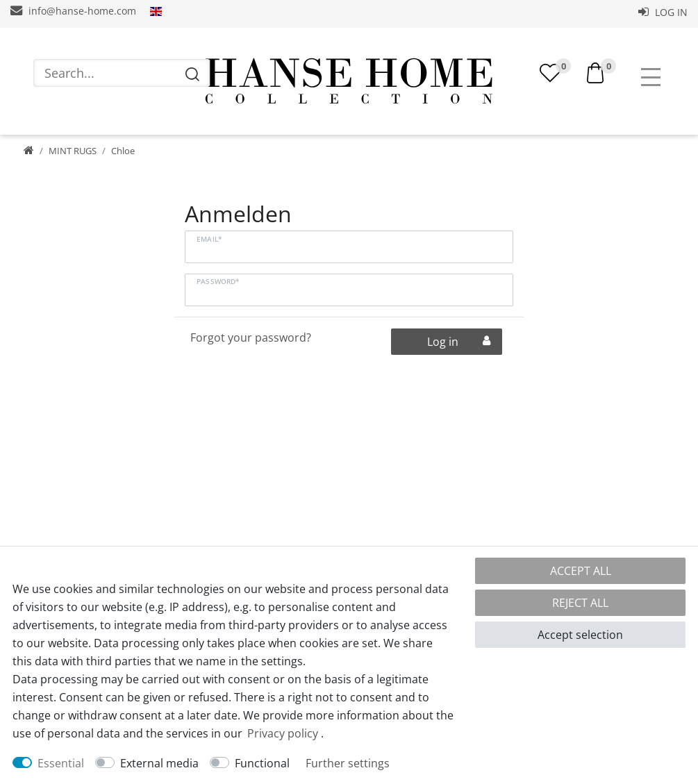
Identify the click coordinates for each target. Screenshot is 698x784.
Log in (663, 12)
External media (159, 763)
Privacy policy (283, 733)
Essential (61, 763)
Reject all (580, 603)
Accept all (581, 571)
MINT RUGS (73, 156)
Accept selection (580, 635)
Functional (262, 763)
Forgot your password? (251, 343)
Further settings (348, 763)
